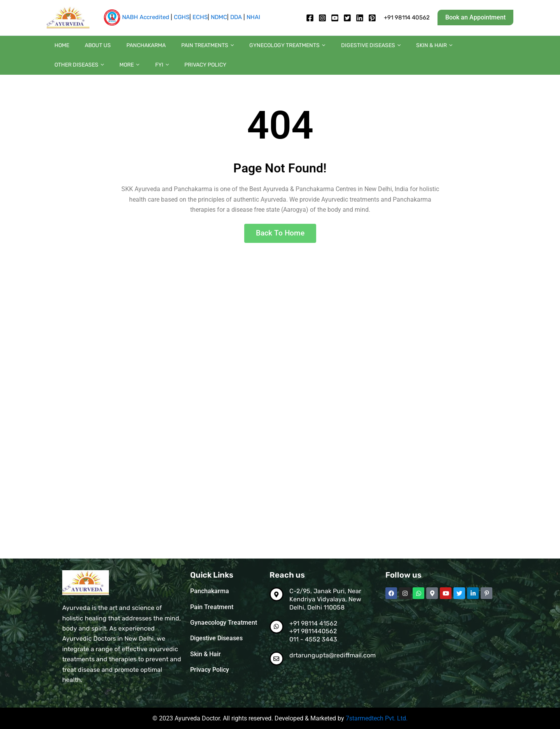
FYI (501, 49)
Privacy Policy (72, 76)
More (477, 49)
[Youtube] (335, 18)
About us (86, 49)
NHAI (253, 17)
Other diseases (435, 49)
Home (58, 49)
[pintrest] (372, 18)
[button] (475, 18)
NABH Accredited (146, 17)
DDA (236, 17)
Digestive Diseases (216, 638)
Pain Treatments (180, 49)
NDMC (219, 17)
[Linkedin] (360, 18)
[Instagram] (322, 18)
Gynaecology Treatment (224, 622)
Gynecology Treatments (252, 49)
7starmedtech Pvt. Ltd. (377, 719)
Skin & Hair (384, 49)
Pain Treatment (212, 607)
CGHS (182, 17)
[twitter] (347, 18)
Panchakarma (127, 49)
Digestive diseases (328, 49)
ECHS (200, 17)
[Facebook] (310, 18)
